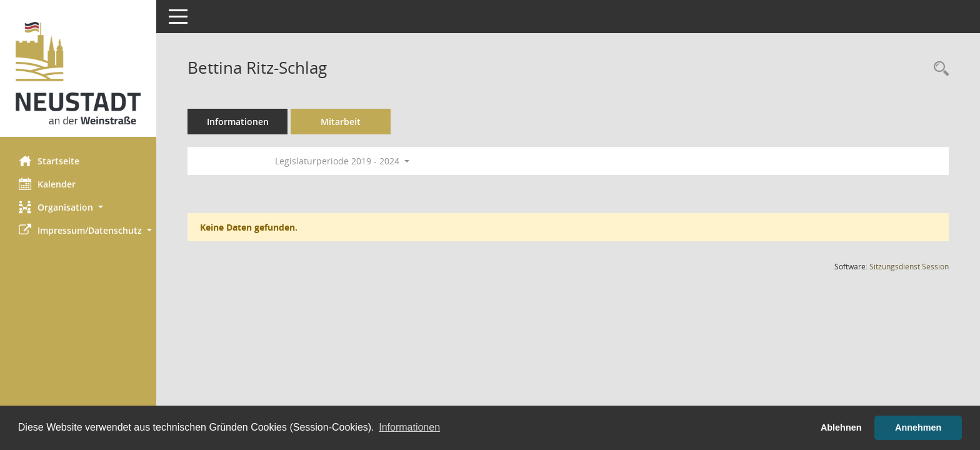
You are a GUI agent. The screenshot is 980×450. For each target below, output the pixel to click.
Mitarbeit (341, 122)
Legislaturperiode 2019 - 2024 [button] (342, 161)
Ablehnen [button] (841, 427)
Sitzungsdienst (909, 267)
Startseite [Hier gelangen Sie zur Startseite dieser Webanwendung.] (49, 161)
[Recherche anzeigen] (938, 69)
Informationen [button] (409, 427)
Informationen (238, 122)
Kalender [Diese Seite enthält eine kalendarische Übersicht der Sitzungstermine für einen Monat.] (47, 184)
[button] (78, 207)
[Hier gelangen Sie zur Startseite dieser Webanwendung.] (78, 73)
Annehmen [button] (918, 427)
